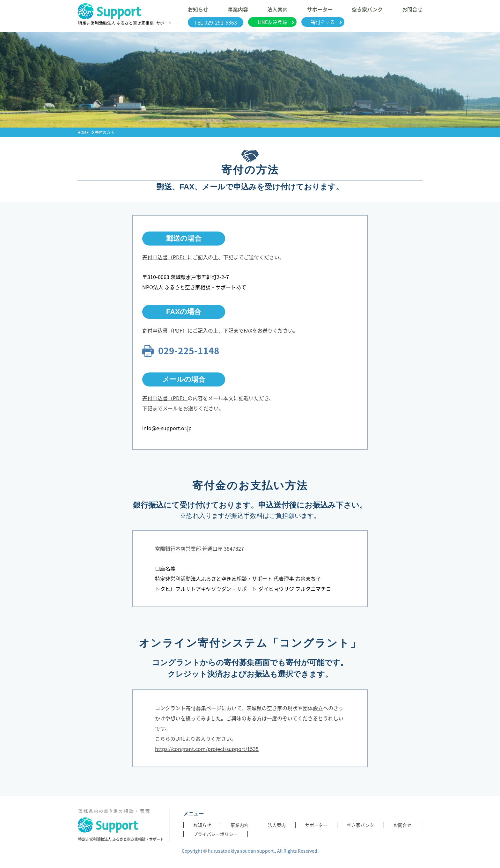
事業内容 (239, 825)
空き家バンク (360, 825)
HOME (83, 132)
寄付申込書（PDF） (165, 257)
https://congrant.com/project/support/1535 (207, 749)
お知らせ (202, 825)
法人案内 (277, 825)
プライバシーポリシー (216, 834)
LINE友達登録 (272, 22)
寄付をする (323, 22)
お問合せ (402, 825)
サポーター (316, 825)
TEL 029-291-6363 (216, 22)
